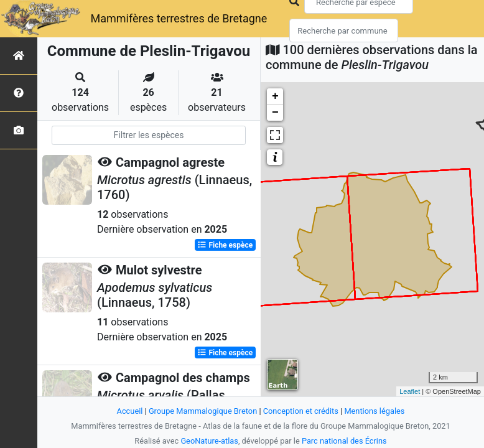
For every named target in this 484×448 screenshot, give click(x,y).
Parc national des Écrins (344, 441)
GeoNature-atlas (209, 441)
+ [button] (275, 96)
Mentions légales (374, 411)
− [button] (275, 113)
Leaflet (410, 391)
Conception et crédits (301, 411)
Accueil (130, 411)
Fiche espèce (225, 245)
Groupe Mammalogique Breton (203, 411)
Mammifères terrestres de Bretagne (179, 18)
